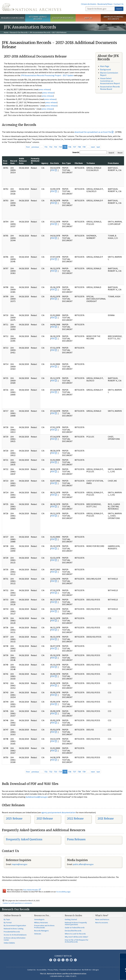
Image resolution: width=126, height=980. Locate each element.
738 (79, 147)
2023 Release (45, 819)
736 (70, 147)
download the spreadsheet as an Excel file (93, 132)
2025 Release (14, 819)
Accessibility (42, 970)
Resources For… (42, 915)
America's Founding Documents (113, 18)
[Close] (123, 956)
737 (74, 147)
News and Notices (102, 919)
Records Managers (41, 931)
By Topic (7, 919)
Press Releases (76, 839)
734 (60, 147)
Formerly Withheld (35, 161)
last (98, 147)
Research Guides (73, 915)
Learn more (103, 975)
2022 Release (75, 819)
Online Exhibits (9, 943)
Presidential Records (12, 932)
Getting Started (71, 919)
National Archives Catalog (14, 929)
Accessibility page (63, 892)
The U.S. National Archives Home (31, 7)
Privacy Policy (53, 970)
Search (119, 9)
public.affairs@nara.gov (83, 864)
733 (55, 147)
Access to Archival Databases (15, 935)
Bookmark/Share (105, 4)
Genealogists (39, 919)
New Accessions (102, 923)
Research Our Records (13, 18)
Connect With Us (63, 956)
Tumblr (63, 960)
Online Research (12, 915)
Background (105, 69)
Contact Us (119, 4)
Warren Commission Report (109, 74)
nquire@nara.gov (20, 864)
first (28, 147)
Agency (45, 163)
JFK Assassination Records (40, 32)
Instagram (59, 960)
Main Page (105, 66)
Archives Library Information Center (15, 939)
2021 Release (106, 819)
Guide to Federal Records (75, 928)
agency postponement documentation (58, 812)
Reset (120, 153)
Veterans (38, 934)
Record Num (14, 162)
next (93, 147)
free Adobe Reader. (32, 890)
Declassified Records (73, 931)
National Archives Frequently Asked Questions (76, 924)
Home (6, 32)
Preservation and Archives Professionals (44, 926)
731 (46, 147)
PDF (53, 170)
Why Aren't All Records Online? (76, 937)
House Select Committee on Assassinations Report (110, 81)
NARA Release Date (23, 161)
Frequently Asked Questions (24, 839)
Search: (76, 152)
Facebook (51, 960)
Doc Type (66, 163)
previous (35, 147)
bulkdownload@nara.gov (37, 797)
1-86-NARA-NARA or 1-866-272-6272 (63, 976)
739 (84, 147)
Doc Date (55, 163)
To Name (91, 163)
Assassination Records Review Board (110, 88)
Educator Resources (63, 18)
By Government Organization (15, 925)
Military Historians (41, 923)
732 (51, 147)
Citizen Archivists (89, 4)
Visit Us (88, 18)
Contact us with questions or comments (17, 903)
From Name (113, 163)
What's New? (102, 915)
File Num (79, 163)
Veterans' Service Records (38, 18)
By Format (8, 923)
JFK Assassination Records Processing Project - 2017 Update (47, 75)
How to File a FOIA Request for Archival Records (77, 941)
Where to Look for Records (75, 934)
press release (44, 89)
